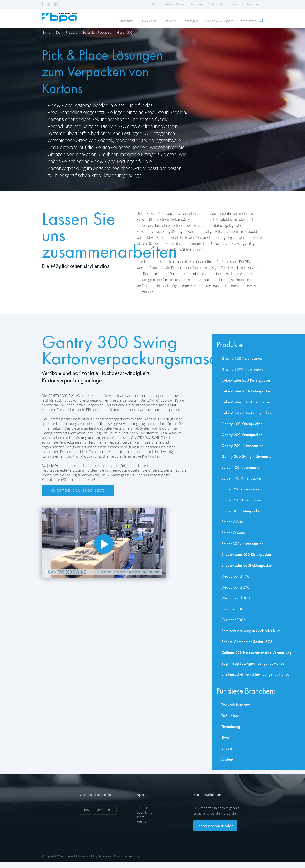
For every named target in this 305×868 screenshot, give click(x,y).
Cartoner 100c (233, 620)
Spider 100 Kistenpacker (241, 467)
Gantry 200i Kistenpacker (242, 445)
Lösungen (190, 21)
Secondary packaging (97, 32)
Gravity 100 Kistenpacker (242, 358)
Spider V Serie (233, 522)
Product (71, 32)
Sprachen (254, 4)
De (58, 32)
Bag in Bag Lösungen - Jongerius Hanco (253, 663)
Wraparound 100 (235, 576)
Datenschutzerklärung (127, 856)
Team (140, 817)
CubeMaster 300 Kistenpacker (246, 402)
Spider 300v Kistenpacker (242, 543)
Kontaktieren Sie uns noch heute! (78, 490)
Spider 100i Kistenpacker (241, 478)
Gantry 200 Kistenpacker (242, 435)
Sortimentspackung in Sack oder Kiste (251, 631)
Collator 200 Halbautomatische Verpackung (256, 652)
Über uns (143, 808)
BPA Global (149, 21)
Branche (170, 21)
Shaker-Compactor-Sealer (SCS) (247, 642)
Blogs (155, 4)
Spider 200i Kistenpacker (241, 500)
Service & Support (218, 21)
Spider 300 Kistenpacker (241, 511)
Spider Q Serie (233, 533)
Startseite (127, 21)
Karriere (196, 4)
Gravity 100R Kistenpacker (243, 369)
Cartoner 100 (232, 609)
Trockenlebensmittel (236, 705)
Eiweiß (227, 737)
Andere (227, 759)
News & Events (175, 4)
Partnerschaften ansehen (215, 826)
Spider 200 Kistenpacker (241, 489)
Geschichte (144, 812)
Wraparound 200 (235, 587)
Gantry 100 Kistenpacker (242, 424)
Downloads (216, 4)
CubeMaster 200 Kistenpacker (246, 380)
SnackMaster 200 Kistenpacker (246, 554)
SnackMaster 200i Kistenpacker (247, 565)
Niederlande (105, 810)
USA (86, 810)
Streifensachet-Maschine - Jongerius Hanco (255, 674)
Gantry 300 (125, 32)
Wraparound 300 (236, 598)
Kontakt (235, 4)
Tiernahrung (231, 727)
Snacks (227, 748)
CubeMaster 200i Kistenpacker (246, 391)
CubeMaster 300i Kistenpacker (246, 413)
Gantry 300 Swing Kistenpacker (247, 456)
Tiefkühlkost (230, 716)
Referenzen (248, 21)
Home (46, 32)
